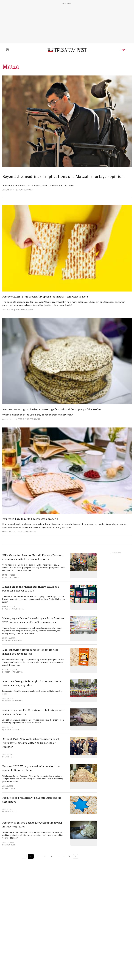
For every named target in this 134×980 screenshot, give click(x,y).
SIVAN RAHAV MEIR (26, 190)
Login (123, 50)
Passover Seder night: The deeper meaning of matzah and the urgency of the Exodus (52, 409)
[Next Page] (76, 856)
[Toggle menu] (7, 50)
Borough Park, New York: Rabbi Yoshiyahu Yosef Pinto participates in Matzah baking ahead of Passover (31, 743)
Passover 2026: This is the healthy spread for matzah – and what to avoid (45, 296)
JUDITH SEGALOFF (12, 577)
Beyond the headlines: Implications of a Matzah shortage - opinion (63, 176)
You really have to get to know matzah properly (30, 519)
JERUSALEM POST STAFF (15, 730)
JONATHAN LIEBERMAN (14, 701)
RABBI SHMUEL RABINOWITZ (29, 419)
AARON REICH (10, 788)
